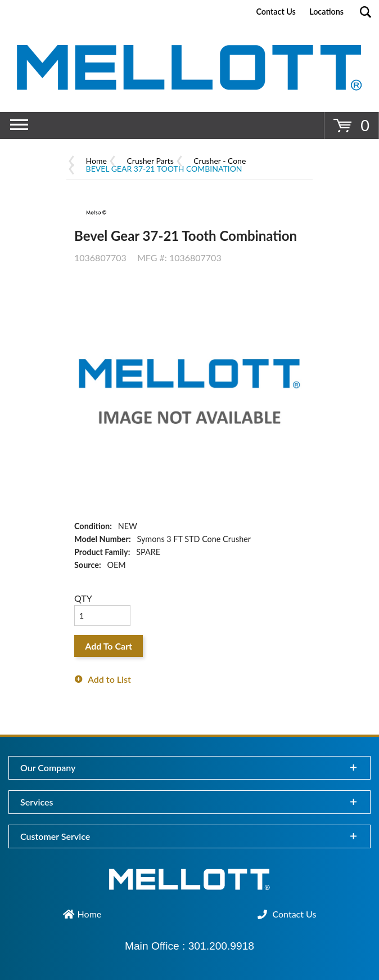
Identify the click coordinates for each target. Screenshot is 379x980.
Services (37, 802)
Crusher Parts (150, 161)
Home (96, 161)
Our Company (48, 768)
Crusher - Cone (220, 161)
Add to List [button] (109, 679)
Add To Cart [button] (109, 646)
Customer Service (55, 836)
